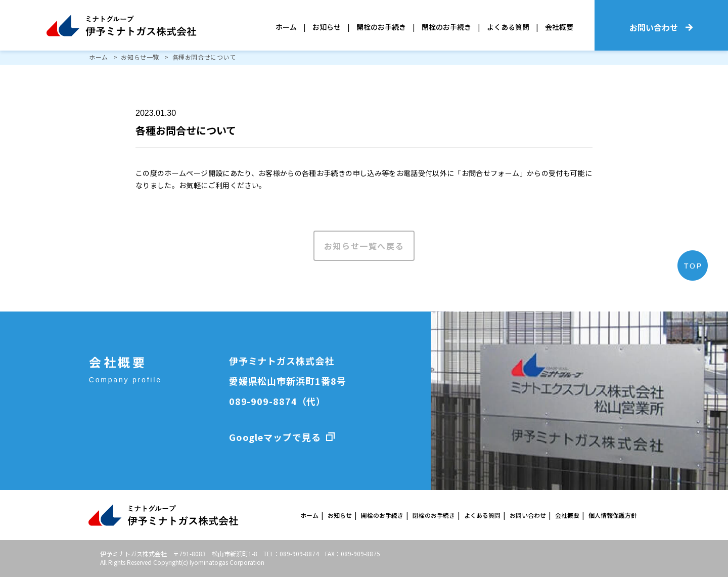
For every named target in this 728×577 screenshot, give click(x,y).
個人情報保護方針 (613, 515)
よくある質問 (508, 27)
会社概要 (559, 27)
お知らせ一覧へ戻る (364, 246)
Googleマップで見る (275, 437)
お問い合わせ (528, 515)
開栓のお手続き (381, 27)
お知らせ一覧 (140, 57)
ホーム (286, 27)
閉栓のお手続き (446, 27)
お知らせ (327, 27)
